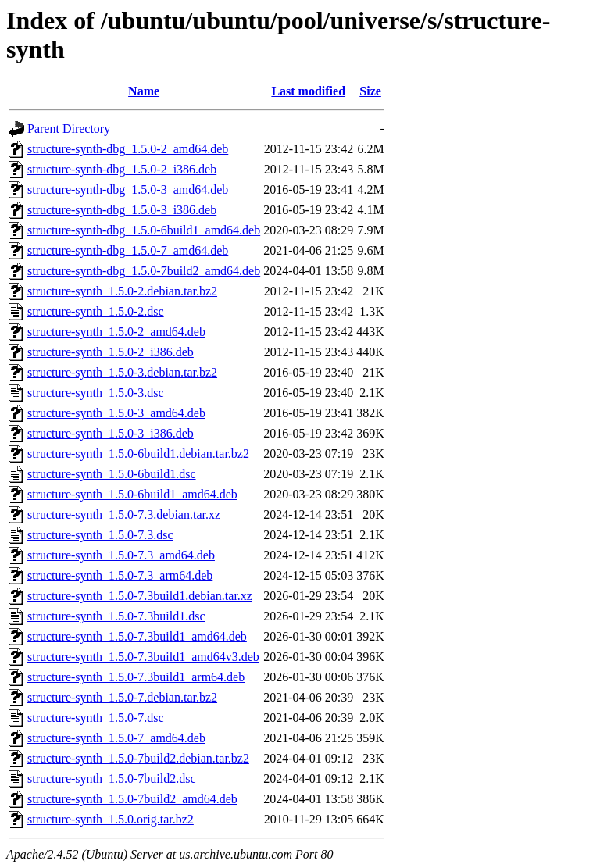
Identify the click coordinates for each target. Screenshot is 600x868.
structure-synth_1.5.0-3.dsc (96, 393)
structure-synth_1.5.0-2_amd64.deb (116, 332)
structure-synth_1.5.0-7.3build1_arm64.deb (136, 677)
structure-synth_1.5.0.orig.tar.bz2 (111, 819)
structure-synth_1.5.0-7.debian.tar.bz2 (122, 697)
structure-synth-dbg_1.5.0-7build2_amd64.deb (144, 271)
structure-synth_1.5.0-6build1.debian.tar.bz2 (138, 454)
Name (144, 91)
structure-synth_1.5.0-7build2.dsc (112, 779)
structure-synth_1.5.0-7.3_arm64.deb (120, 575)
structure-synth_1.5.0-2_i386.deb (111, 352)
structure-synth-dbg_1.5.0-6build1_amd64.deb (144, 230)
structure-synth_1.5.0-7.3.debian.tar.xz (124, 514)
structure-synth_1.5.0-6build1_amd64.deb (132, 494)
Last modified (308, 91)
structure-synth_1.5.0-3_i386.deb (111, 433)
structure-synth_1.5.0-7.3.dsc (100, 535)
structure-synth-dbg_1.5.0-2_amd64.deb (128, 149)
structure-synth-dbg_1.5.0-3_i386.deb (122, 210)
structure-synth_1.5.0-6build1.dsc (112, 474)
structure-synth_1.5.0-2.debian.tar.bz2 (122, 291)
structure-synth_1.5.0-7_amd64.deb (116, 738)
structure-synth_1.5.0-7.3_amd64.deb (121, 555)
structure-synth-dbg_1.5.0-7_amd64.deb (128, 250)
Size (370, 91)
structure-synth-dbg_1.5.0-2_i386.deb (122, 169)
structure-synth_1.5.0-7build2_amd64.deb (132, 799)
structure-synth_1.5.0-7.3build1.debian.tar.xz (140, 596)
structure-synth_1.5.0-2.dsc (96, 311)
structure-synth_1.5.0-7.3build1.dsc (116, 616)
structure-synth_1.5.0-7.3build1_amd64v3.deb (143, 657)
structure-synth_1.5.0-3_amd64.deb (116, 413)
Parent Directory (69, 129)
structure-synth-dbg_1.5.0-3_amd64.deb (128, 189)
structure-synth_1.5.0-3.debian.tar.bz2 (122, 372)
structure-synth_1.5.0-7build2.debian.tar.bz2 (138, 758)
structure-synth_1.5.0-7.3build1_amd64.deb (137, 636)
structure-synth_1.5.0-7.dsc (96, 718)
